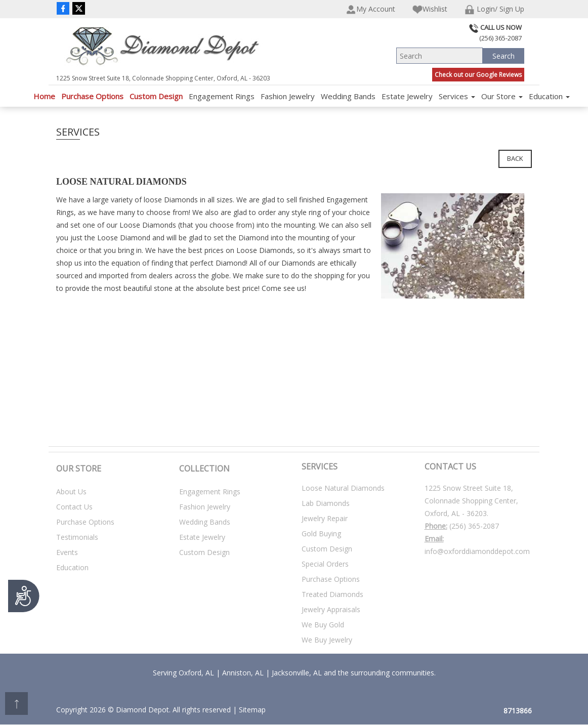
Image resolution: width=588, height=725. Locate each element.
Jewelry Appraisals (331, 609)
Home (44, 96)
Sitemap (252, 710)
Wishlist (430, 9)
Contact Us (74, 507)
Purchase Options (92, 96)
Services (457, 96)
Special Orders (325, 564)
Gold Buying (321, 534)
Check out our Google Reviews (478, 75)
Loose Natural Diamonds (343, 488)
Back (515, 158)
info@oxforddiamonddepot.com (477, 551)
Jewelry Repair (325, 518)
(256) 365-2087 (474, 526)
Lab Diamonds (326, 503)
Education (549, 96)
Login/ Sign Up (494, 9)
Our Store (502, 96)
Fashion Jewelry (288, 96)
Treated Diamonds (332, 594)
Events (67, 552)
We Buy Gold (323, 625)
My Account (371, 9)
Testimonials (77, 537)
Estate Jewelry (407, 96)
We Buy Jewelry (327, 640)
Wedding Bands (348, 96)
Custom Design (156, 96)
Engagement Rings (222, 96)
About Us (71, 492)
